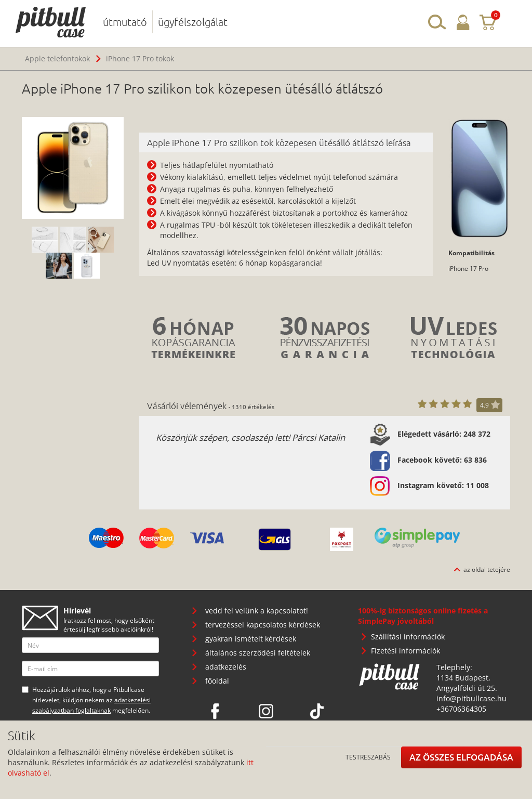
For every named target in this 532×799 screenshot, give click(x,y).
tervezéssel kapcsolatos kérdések (263, 625)
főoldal (217, 681)
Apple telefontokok (57, 58)
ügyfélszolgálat (193, 22)
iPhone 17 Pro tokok (140, 58)
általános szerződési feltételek (258, 653)
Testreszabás (368, 757)
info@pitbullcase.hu (471, 698)
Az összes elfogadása (461, 757)
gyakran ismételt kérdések (251, 639)
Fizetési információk (405, 651)
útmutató (125, 22)
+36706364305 (461, 709)
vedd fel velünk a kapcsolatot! (257, 611)
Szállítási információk (408, 637)
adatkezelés (226, 667)
